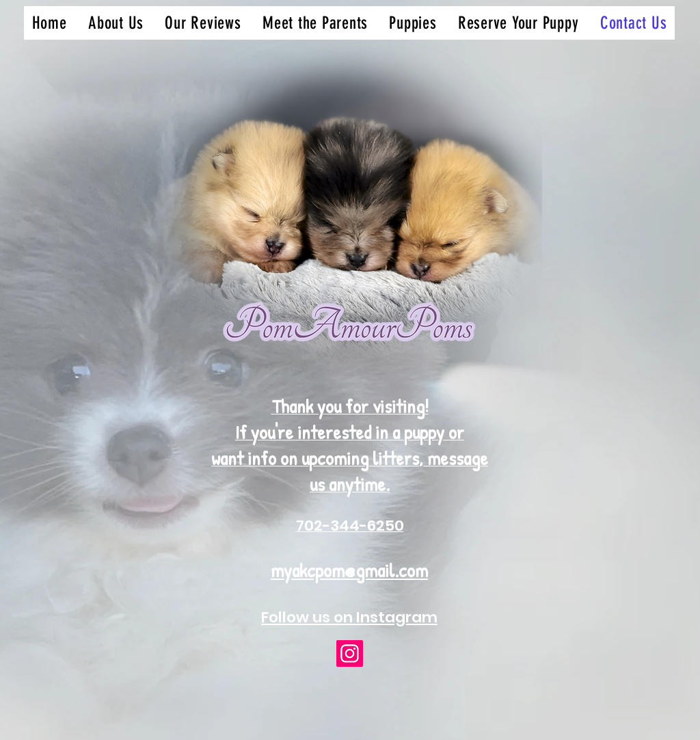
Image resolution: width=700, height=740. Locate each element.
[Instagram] (350, 653)
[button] (413, 23)
